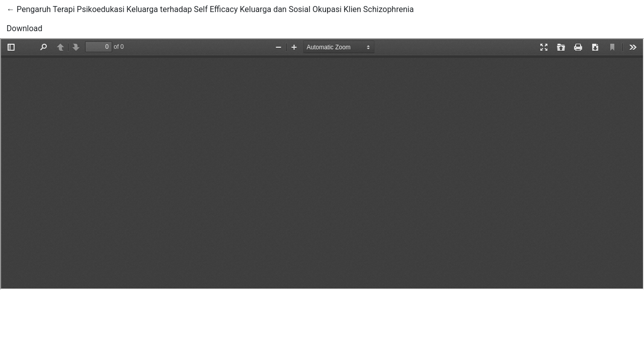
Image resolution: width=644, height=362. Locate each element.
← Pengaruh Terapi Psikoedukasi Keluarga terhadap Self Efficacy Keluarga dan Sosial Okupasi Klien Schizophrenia (210, 9)
